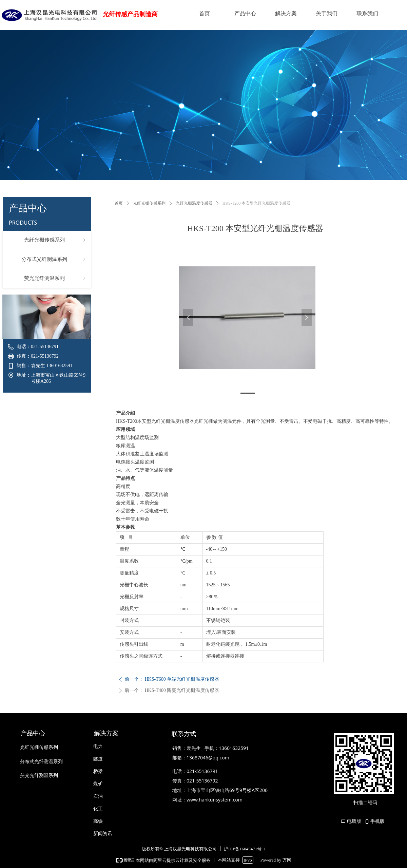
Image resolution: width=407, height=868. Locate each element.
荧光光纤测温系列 (56, 279)
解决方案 (286, 13)
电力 (98, 746)
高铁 (98, 821)
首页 (205, 13)
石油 (98, 796)
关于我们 (327, 13)
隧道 (98, 759)
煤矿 (98, 784)
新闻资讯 (103, 834)
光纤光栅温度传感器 (194, 203)
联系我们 (367, 13)
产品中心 (245, 13)
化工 (98, 809)
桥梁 (98, 771)
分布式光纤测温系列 (54, 260)
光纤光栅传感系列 (56, 240)
